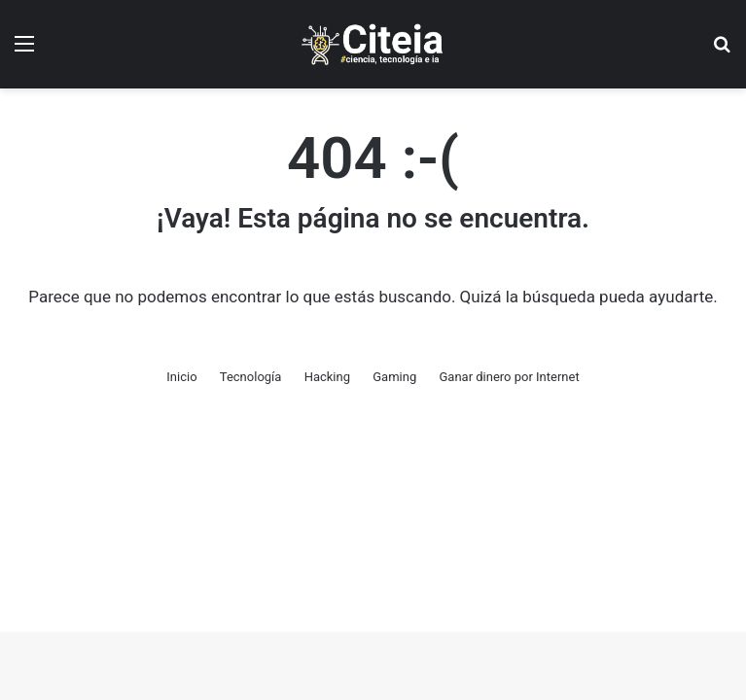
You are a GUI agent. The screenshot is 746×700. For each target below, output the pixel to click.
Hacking (327, 377)
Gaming (394, 377)
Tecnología (251, 377)
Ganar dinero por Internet (509, 377)
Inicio (181, 377)
